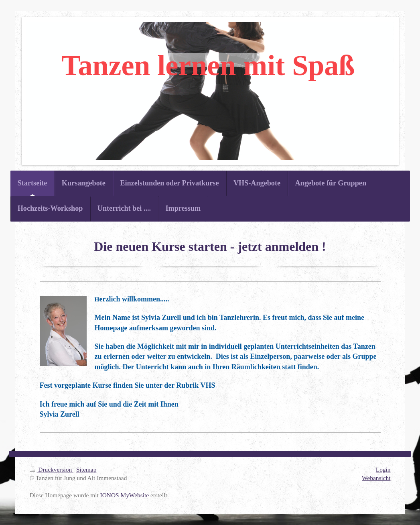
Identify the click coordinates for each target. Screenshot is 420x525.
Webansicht (376, 478)
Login (383, 469)
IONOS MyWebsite (125, 495)
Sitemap (86, 469)
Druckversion (52, 469)
